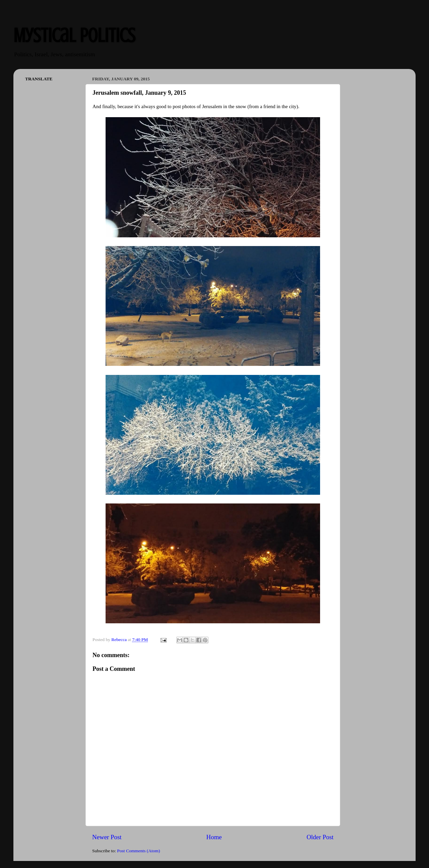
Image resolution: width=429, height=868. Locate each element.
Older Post (320, 837)
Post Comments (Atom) (138, 851)
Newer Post (107, 837)
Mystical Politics (74, 35)
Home (214, 837)
